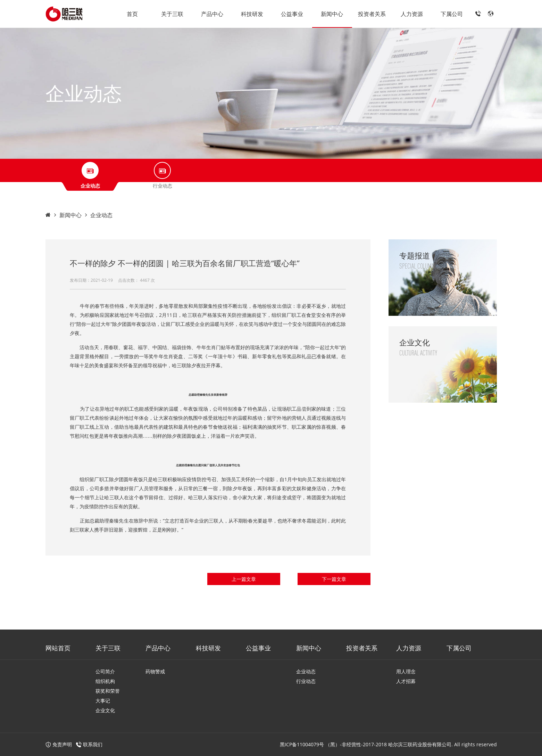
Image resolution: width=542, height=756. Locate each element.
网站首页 (58, 648)
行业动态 (306, 681)
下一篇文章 (334, 579)
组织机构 (105, 681)
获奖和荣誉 (108, 691)
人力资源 (412, 14)
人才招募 (406, 681)
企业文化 (105, 710)
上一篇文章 (244, 579)
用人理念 (406, 671)
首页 (132, 14)
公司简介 (105, 671)
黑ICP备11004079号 (302, 744)
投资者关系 (372, 14)
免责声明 (59, 744)
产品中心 (212, 14)
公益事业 (292, 14)
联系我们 (93, 744)
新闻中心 (332, 14)
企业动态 (101, 215)
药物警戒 (155, 671)
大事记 (103, 701)
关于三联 (172, 14)
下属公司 (452, 14)
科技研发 (252, 14)
